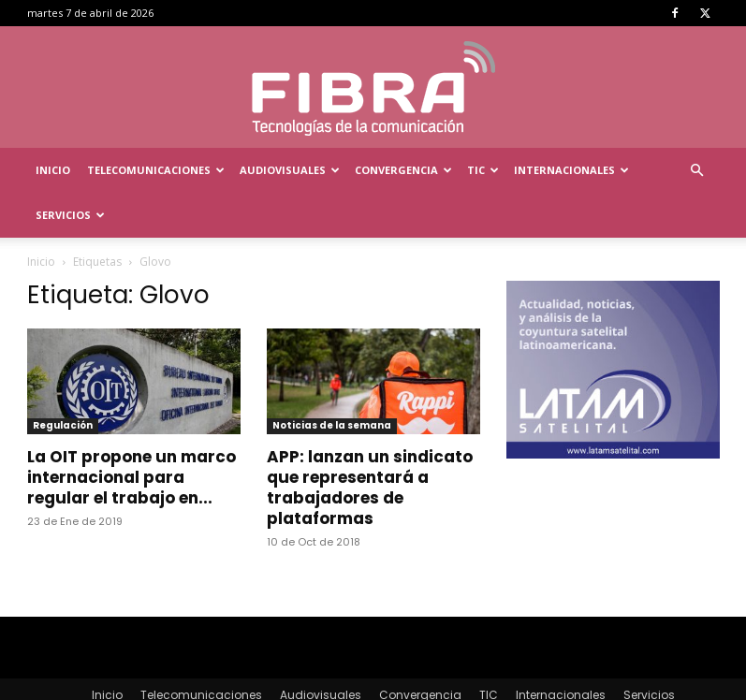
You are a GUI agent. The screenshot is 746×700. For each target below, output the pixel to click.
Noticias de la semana (332, 380)
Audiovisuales (290, 170)
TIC (483, 170)
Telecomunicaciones (156, 170)
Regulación (63, 380)
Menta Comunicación (195, 683)
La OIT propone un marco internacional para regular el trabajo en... (132, 432)
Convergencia (403, 170)
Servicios (70, 215)
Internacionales (571, 170)
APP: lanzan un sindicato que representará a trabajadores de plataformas (370, 443)
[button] (697, 171)
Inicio (53, 170)
